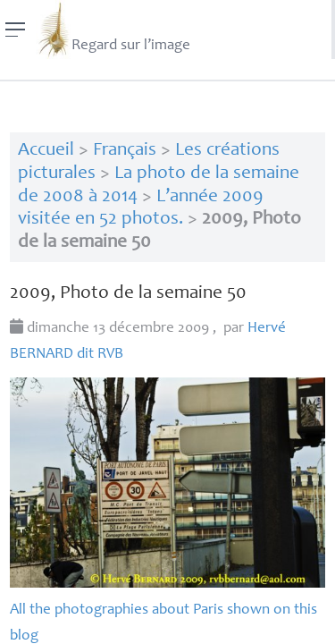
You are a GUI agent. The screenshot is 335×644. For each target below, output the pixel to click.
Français (125, 151)
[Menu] (16, 30)
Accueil (46, 151)
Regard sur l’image (113, 30)
